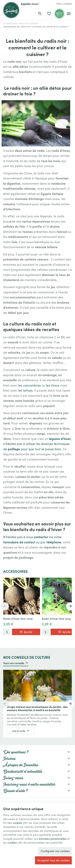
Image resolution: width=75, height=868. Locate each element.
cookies (17, 823)
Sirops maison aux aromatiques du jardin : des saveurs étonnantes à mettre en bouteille (37, 708)
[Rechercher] (40, 14)
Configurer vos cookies (55, 851)
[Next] (70, 606)
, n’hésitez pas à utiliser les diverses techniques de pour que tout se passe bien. (37, 444)
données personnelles (52, 839)
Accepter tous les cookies (53, 860)
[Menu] (69, 14)
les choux (53, 385)
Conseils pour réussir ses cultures (20, 23)
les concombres (29, 385)
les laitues (25, 390)
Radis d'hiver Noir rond (18, 619)
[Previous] (5, 606)
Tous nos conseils (14, 663)
